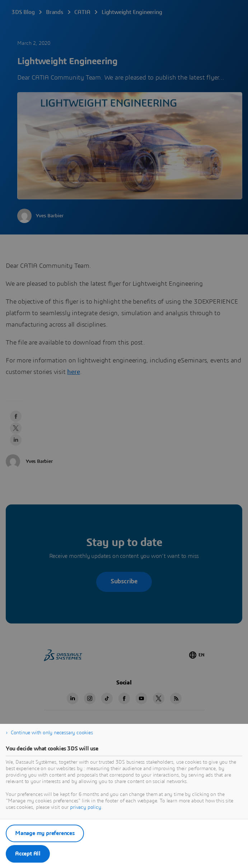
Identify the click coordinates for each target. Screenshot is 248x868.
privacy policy (86, 807)
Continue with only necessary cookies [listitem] (52, 733)
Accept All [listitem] (28, 854)
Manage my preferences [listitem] (45, 833)
